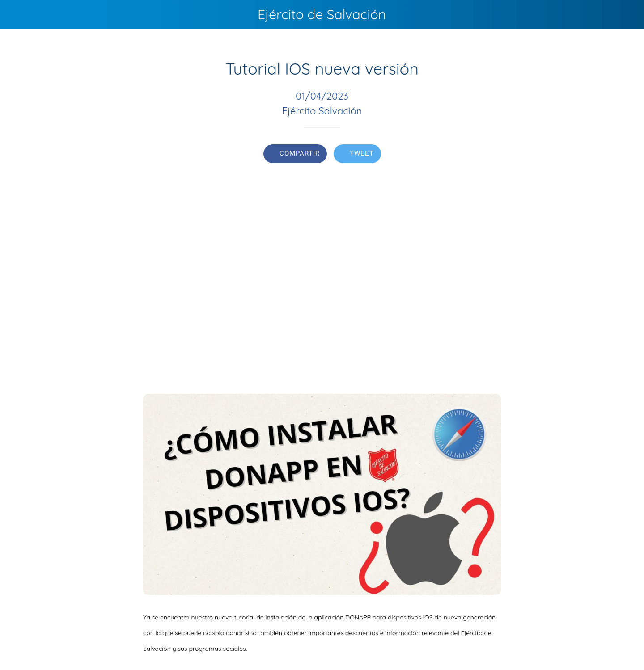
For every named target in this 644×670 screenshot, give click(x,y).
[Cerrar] (18, 14)
